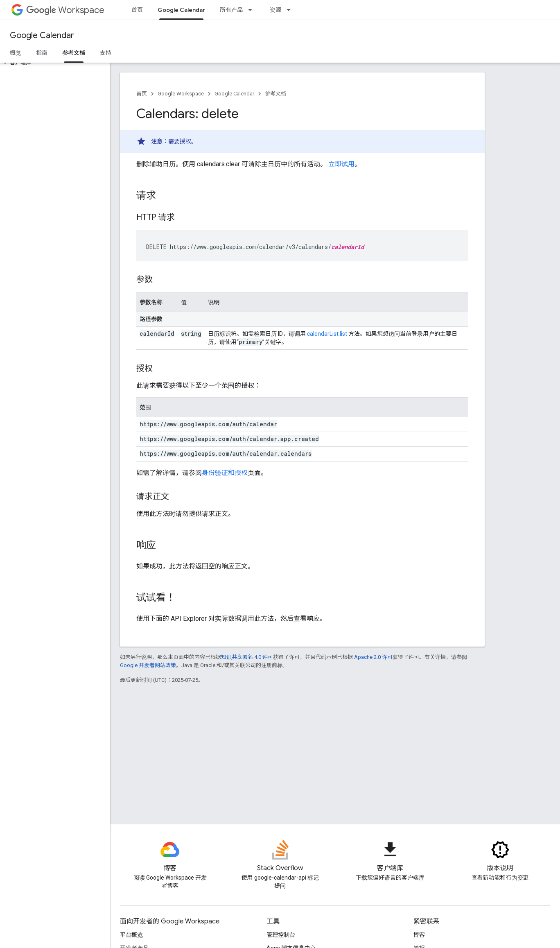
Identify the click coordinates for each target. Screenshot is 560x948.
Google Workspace (181, 94)
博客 (419, 935)
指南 (42, 53)
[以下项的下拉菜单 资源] (291, 10)
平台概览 (131, 935)
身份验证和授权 (225, 473)
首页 (137, 10)
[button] (53, 63)
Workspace (65, 10)
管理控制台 (281, 935)
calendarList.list (327, 334)
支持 (106, 53)
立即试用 (341, 164)
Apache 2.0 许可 (373, 657)
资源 (275, 10)
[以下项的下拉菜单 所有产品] (253, 10)
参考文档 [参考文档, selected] (74, 53)
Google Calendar (42, 35)
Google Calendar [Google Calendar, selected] (181, 10)
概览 (16, 53)
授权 (185, 141)
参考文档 (275, 94)
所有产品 (231, 10)
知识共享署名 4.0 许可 (247, 657)
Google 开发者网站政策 (148, 665)
